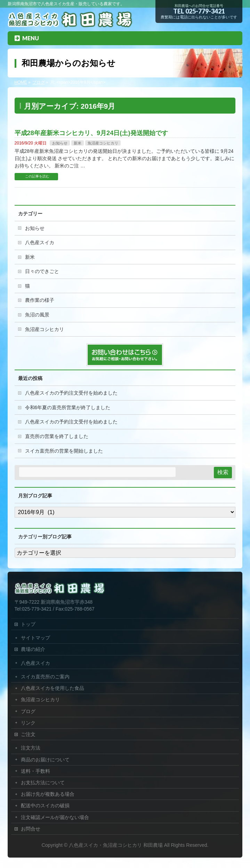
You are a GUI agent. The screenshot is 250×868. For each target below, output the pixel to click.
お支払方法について (43, 783)
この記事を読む (37, 176)
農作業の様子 (40, 300)
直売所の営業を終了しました (57, 436)
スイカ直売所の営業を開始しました (64, 451)
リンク (28, 723)
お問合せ (31, 829)
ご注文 (28, 734)
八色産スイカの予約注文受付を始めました (71, 393)
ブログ (28, 711)
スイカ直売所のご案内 (45, 677)
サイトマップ (35, 638)
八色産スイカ (40, 243)
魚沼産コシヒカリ (103, 143)
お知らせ (60, 143)
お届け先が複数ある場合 (48, 794)
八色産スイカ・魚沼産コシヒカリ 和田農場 (116, 845)
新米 (78, 143)
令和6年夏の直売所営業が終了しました (68, 408)
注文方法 (31, 748)
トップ (28, 624)
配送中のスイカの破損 (45, 805)
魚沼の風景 (37, 315)
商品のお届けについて (45, 760)
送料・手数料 (35, 771)
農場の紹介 (33, 649)
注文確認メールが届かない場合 (55, 817)
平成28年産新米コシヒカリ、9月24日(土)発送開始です (91, 133)
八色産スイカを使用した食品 (53, 688)
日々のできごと (42, 271)
